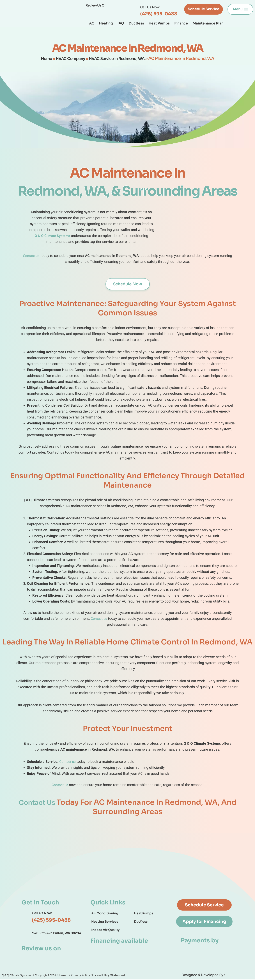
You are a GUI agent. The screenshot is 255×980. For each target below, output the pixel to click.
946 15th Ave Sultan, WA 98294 (57, 933)
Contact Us (38, 803)
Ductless (136, 23)
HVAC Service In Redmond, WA (118, 59)
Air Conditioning (105, 914)
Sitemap (62, 976)
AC (92, 23)
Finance (181, 23)
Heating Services (105, 922)
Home (43, 59)
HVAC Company (68, 59)
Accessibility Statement (104, 976)
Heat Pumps (159, 23)
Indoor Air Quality (105, 930)
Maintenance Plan (208, 23)
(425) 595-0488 (159, 14)
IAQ (121, 23)
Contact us (31, 256)
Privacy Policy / (79, 976)
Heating (106, 23)
